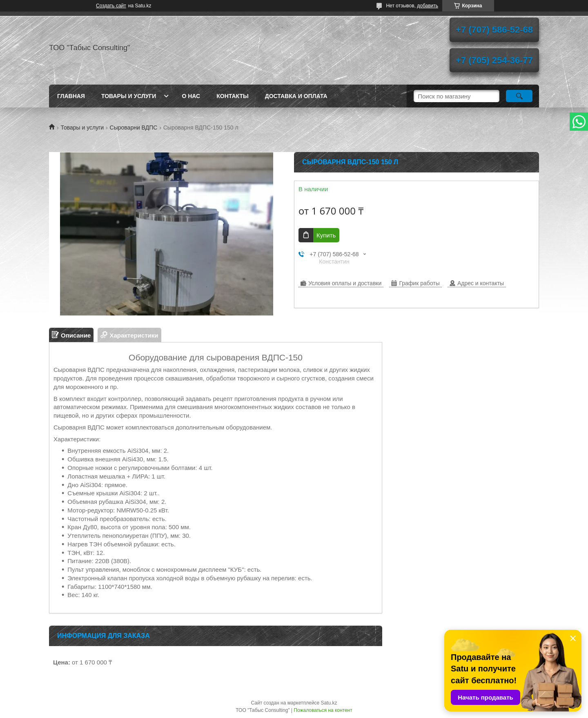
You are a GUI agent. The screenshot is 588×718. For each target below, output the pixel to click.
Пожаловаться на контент (323, 710)
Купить (326, 235)
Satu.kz (329, 703)
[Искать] (519, 96)
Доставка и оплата (296, 96)
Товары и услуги (129, 96)
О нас (191, 96)
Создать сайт (111, 6)
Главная (71, 96)
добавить (428, 6)
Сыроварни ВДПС (134, 127)
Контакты (232, 96)
